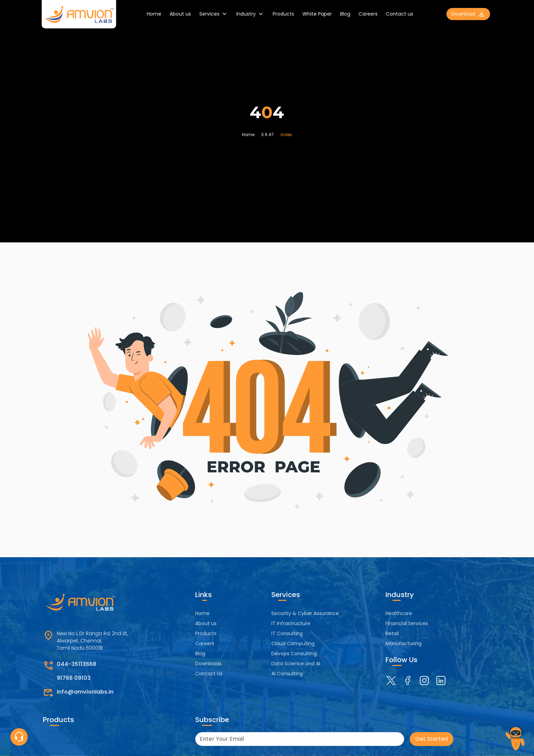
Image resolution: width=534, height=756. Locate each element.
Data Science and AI (296, 664)
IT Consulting (287, 633)
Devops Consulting (294, 653)
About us (180, 14)
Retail (392, 633)
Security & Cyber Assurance (305, 613)
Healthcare (399, 613)
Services (214, 14)
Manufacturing (404, 643)
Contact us (400, 14)
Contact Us (209, 674)
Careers (368, 14)
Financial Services (407, 623)
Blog (345, 14)
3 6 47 (268, 135)
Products (283, 14)
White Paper (317, 14)
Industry (250, 14)
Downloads (208, 664)
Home (154, 14)
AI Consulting (287, 674)
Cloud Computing (293, 643)
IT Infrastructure (291, 623)
